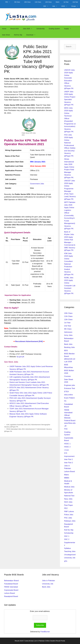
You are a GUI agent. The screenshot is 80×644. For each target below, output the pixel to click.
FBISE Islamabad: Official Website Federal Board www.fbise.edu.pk (70, 418)
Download (32, 35)
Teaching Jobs (70, 551)
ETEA (66, 392)
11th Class (38, 2)
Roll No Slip (18, 35)
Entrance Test (70, 388)
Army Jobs (68, 335)
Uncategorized (70, 555)
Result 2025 (15, 29)
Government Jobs (37, 184)
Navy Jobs (68, 499)
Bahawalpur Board (11, 581)
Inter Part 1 (68, 459)
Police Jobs (69, 515)
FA (65, 401)
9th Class (17, 2)
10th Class (27, 2)
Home (4, 29)
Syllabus (67, 548)
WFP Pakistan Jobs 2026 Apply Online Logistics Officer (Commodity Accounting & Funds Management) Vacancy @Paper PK (70, 215)
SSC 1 (67, 536)
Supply (69, 29)
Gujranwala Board (11, 590)
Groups (76, 6)
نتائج (66, 561)
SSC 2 (67, 539)
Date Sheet (6, 35)
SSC (47, 6)
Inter (56, 6)
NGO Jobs (68, 502)
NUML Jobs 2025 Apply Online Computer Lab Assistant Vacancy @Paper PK (70, 286)
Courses (67, 376)
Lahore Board (69, 471)
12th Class (48, 2)
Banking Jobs (69, 347)
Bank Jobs (68, 344)
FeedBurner (45, 632)
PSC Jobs (68, 518)
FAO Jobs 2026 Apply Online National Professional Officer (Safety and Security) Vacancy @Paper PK (70, 145)
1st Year (66, 2)
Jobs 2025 (29, 29)
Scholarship (40, 29)
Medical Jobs (69, 487)
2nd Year (75, 2)
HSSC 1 (67, 444)
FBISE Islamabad (11, 587)
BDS (66, 351)
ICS (66, 453)
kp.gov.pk (21, 357)
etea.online (68, 395)
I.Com (66, 450)
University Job (70, 558)
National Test (69, 496)
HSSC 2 (67, 447)
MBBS (67, 478)
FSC (66, 429)
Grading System (54, 29)
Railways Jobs (70, 521)
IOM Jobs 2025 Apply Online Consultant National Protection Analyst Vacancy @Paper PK (69, 264)
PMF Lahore (69, 512)
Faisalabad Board (11, 584)
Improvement (69, 456)
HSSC (65, 6)
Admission (68, 332)
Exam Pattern (69, 398)
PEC (9, 2)
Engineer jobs (70, 385)
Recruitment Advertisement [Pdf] (29, 341)
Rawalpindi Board (11, 596)
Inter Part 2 (68, 463)
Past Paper (68, 505)
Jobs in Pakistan (49, 581)
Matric (58, 2)
